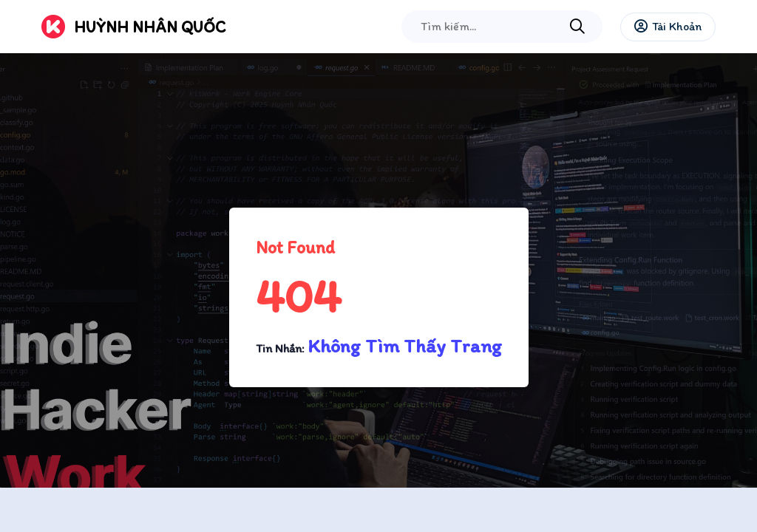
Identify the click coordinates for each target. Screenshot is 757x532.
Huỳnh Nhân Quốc (150, 27)
